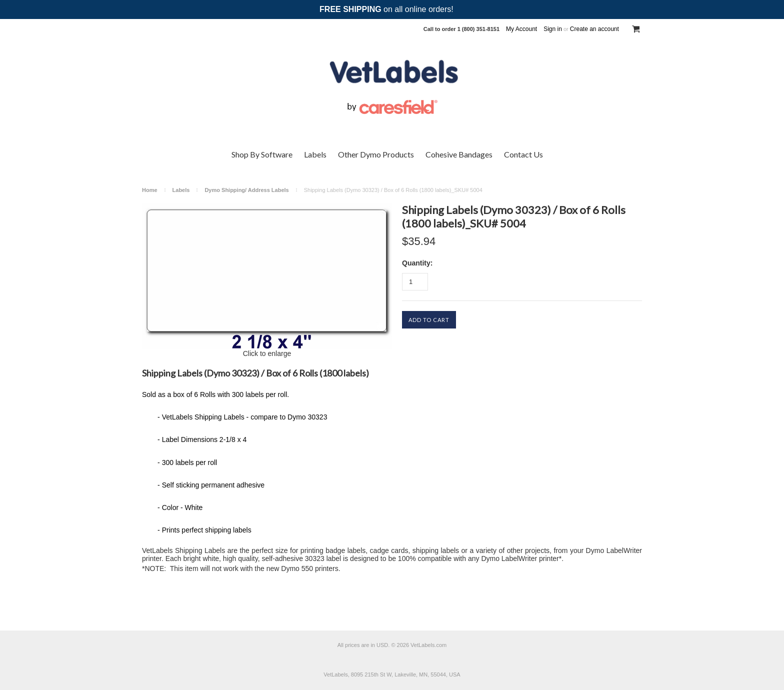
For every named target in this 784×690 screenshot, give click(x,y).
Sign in (553, 29)
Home (150, 190)
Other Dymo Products (376, 154)
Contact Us (523, 154)
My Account (521, 29)
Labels (315, 154)
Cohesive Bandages (459, 154)
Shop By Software (262, 154)
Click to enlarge (267, 353)
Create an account (594, 29)
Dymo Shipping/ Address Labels (246, 190)
